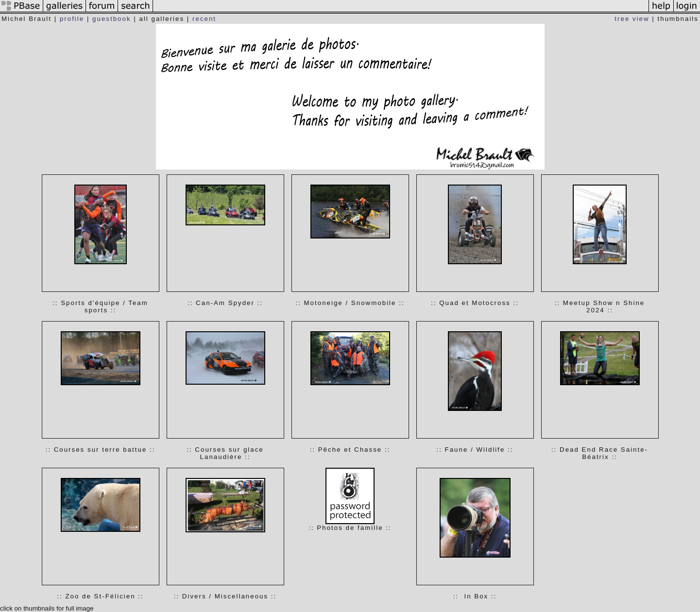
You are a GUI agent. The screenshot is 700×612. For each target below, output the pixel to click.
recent (204, 19)
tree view (632, 19)
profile (72, 19)
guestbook (112, 19)
